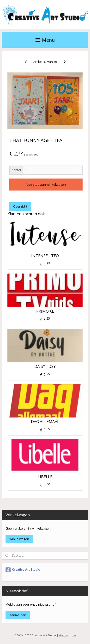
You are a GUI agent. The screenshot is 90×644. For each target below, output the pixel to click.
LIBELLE (45, 477)
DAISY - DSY (45, 367)
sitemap (64, 635)
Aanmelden (18, 615)
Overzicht (20, 206)
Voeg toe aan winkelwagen (46, 184)
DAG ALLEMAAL (45, 422)
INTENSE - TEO (45, 256)
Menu (45, 40)
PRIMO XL (45, 311)
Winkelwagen (19, 539)
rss (74, 635)
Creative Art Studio (23, 570)
